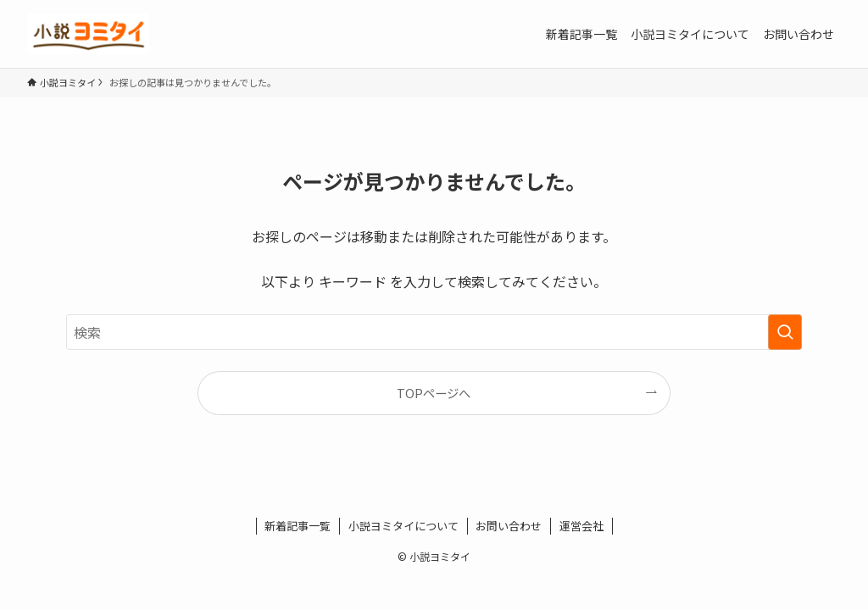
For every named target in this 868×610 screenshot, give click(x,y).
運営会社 (581, 526)
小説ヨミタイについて (403, 526)
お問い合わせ (509, 526)
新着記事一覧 (298, 526)
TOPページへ (434, 393)
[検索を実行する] (785, 332)
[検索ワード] (434, 332)
